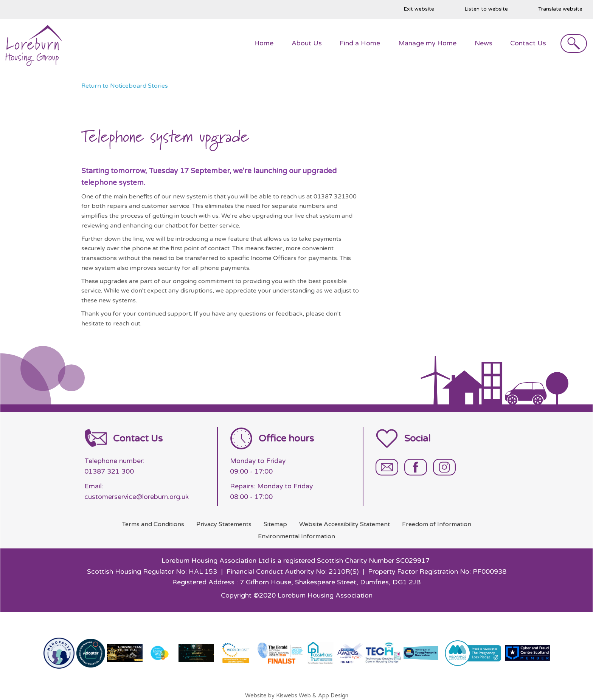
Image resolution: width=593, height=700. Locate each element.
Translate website (560, 9)
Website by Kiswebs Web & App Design (297, 696)
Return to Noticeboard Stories (125, 86)
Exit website (419, 9)
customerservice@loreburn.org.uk (137, 497)
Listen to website (486, 9)
